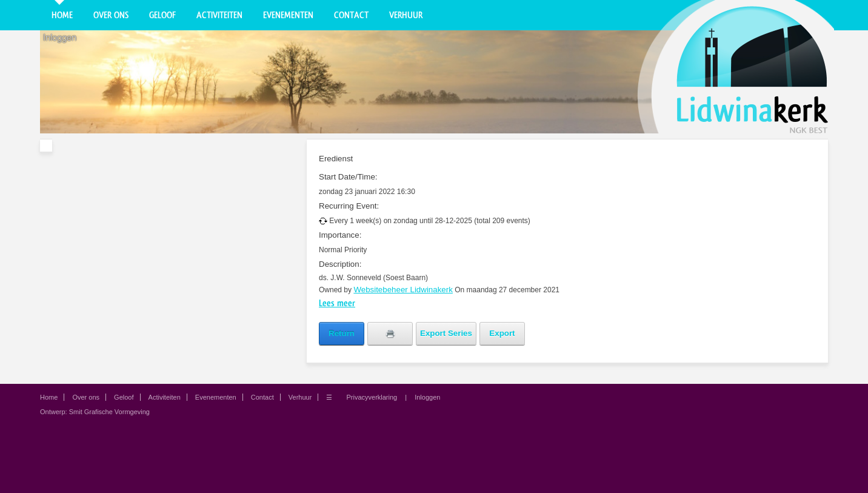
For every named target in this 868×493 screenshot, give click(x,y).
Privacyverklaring (372, 397)
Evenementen (288, 15)
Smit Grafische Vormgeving (109, 412)
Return (342, 333)
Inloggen (60, 38)
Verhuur (406, 15)
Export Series (446, 333)
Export (502, 333)
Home (62, 15)
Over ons (111, 15)
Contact (351, 15)
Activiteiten (219, 15)
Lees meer (337, 303)
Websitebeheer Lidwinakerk (403, 290)
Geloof (162, 15)
